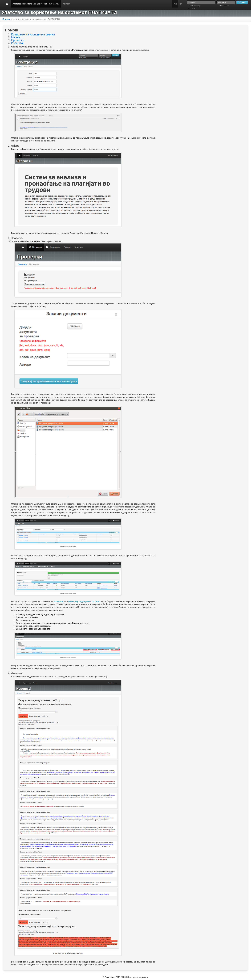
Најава (16, 37)
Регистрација (195, 6)
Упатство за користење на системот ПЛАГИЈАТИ (36, 4)
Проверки (18, 40)
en (181, 4)
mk (175, 4)
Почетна (6, 19)
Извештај (17, 43)
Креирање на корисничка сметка (33, 34)
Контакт (67, 4)
